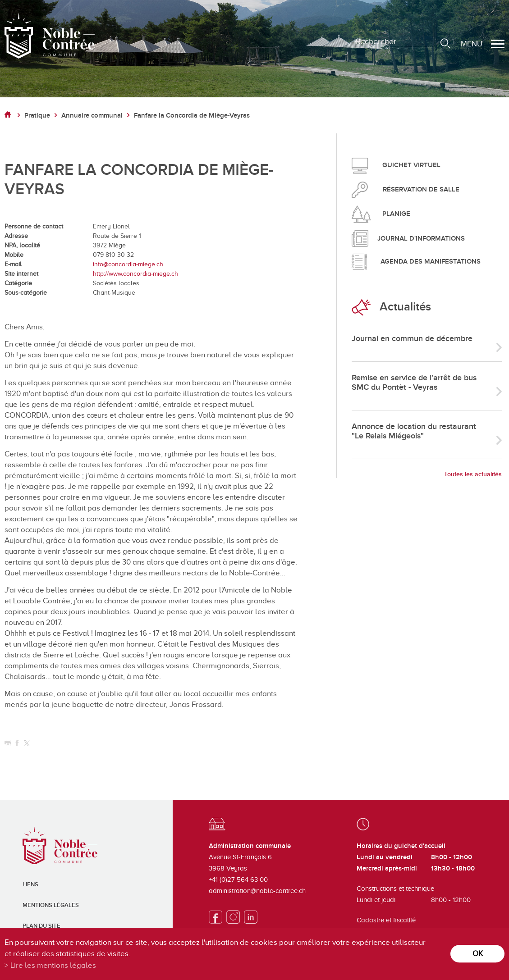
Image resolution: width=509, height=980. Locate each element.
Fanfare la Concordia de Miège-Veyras (192, 116)
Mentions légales (51, 905)
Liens (30, 884)
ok (478, 954)
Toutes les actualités (473, 474)
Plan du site (41, 926)
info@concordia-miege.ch (128, 264)
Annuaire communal (92, 116)
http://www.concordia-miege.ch (135, 274)
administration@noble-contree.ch (257, 891)
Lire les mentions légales (53, 965)
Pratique (37, 116)
